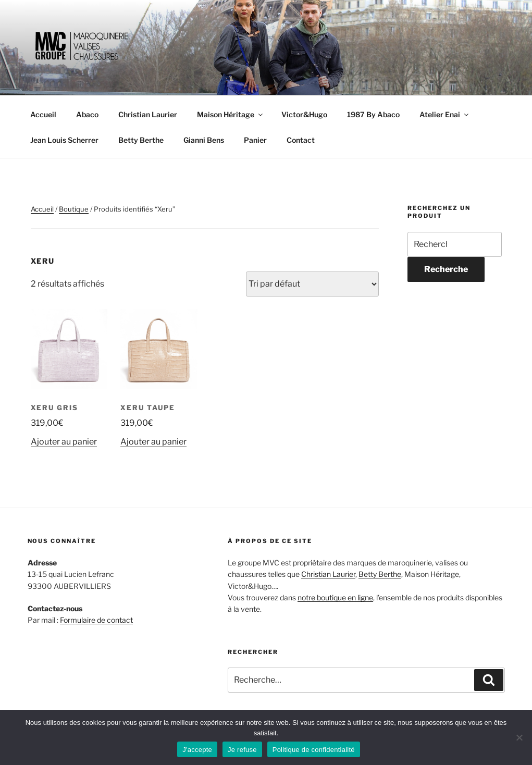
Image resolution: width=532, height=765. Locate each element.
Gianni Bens (204, 140)
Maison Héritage (231, 114)
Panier (255, 140)
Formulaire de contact (96, 620)
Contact (301, 140)
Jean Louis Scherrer (64, 140)
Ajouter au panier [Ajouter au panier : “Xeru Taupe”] (153, 442)
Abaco (87, 114)
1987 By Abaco (373, 114)
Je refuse (242, 750)
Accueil (43, 114)
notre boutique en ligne (335, 597)
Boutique (74, 209)
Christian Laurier (148, 114)
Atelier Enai (445, 114)
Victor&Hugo (304, 114)
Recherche (446, 269)
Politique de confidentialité (314, 750)
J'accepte (197, 750)
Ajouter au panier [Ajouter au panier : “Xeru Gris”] (64, 442)
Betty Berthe (141, 140)
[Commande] (312, 284)
